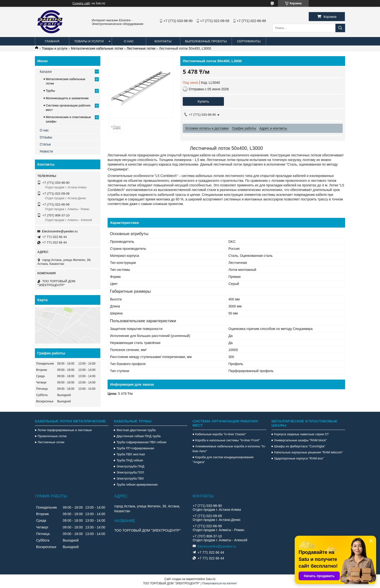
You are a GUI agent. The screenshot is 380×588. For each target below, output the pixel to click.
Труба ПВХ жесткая (131, 454)
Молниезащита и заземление (67, 98)
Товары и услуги (89, 41)
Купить (203, 101)
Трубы (50, 91)
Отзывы (46, 137)
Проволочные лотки (52, 436)
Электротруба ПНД (130, 466)
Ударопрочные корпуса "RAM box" (299, 458)
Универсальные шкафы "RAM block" (301, 440)
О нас (129, 41)
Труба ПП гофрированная (135, 448)
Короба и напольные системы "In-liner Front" (228, 440)
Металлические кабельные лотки (97, 48)
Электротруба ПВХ (130, 478)
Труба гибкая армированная (137, 485)
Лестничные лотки (141, 48)
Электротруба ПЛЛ (130, 472)
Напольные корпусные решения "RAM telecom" (309, 452)
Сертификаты (249, 41)
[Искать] (340, 28)
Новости (46, 151)
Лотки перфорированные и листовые (65, 430)
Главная (52, 41)
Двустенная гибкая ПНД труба (138, 436)
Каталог (46, 72)
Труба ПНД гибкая (130, 460)
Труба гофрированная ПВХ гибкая (141, 442)
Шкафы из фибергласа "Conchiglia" (300, 446)
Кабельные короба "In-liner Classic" (221, 434)
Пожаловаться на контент (219, 583)
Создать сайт (81, 3)
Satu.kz (211, 579)
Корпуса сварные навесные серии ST (301, 434)
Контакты (163, 41)
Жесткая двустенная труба (136, 430)
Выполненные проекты (206, 41)
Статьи (45, 144)
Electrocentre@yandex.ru (60, 231)
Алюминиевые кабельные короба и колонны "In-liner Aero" (229, 449)
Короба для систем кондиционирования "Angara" (223, 460)
